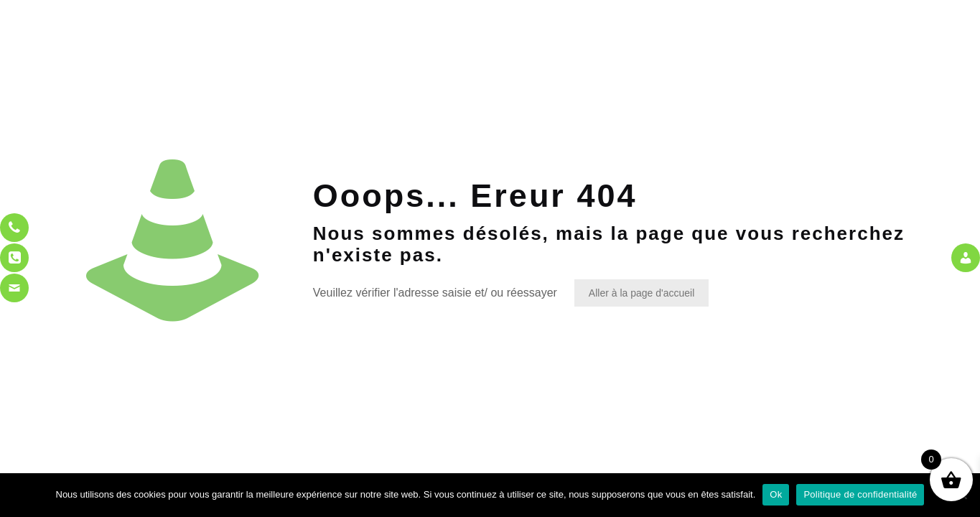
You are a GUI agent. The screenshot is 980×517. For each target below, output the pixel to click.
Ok (776, 494)
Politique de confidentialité (860, 494)
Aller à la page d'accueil (641, 293)
